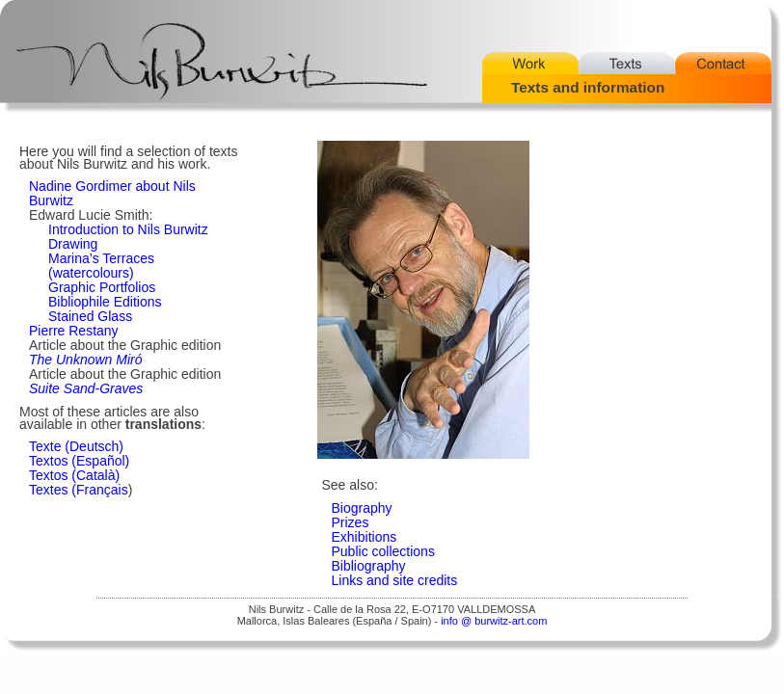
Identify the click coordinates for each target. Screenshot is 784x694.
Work (530, 63)
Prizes (351, 522)
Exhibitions (365, 537)
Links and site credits (395, 580)
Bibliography (369, 566)
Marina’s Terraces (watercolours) (101, 266)
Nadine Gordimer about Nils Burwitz (112, 193)
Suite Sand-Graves (86, 388)
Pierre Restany (74, 331)
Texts (627, 63)
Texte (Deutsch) (76, 446)
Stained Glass (90, 316)
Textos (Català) (74, 475)
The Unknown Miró (86, 360)
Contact (723, 63)
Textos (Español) (79, 461)
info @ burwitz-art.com (494, 621)
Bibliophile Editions (105, 302)
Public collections (383, 551)
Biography (362, 508)
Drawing (73, 244)
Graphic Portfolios (102, 287)
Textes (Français (79, 490)
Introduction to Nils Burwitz (128, 229)
